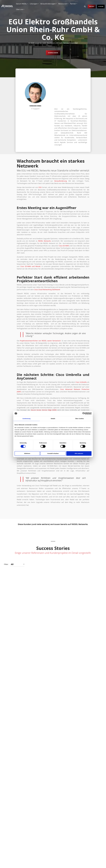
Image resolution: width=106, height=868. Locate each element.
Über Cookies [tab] (80, 419)
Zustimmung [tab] (27, 419)
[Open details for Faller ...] (87, 636)
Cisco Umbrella (81, 355)
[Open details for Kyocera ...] (53, 762)
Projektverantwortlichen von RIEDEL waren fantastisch (41, 313)
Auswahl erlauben (53, 453)
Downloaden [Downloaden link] (53, 53)
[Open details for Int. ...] (87, 700)
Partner (74, 4)
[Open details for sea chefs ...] (53, 820)
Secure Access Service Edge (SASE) (44, 383)
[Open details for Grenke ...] (19, 700)
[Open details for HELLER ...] (53, 700)
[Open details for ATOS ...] (19, 573)
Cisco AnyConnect (59, 389)
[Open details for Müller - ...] (87, 762)
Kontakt (92, 6)
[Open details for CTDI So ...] (87, 573)
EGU (40, 160)
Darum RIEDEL (22, 4)
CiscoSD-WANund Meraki (31, 239)
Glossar (101, 6)
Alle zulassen (79, 453)
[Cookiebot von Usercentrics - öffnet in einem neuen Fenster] (84, 414)
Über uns (20, 9)
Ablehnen (27, 453)
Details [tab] (53, 419)
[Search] (85, 7)
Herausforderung (60, 154)
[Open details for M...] (19, 762)
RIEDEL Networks (45, 214)
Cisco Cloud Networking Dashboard (48, 262)
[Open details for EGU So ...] (53, 636)
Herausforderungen (48, 4)
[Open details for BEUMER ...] (53, 573)
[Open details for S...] (19, 820)
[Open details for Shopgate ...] (87, 820)
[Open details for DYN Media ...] (19, 636)
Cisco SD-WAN (66, 218)
